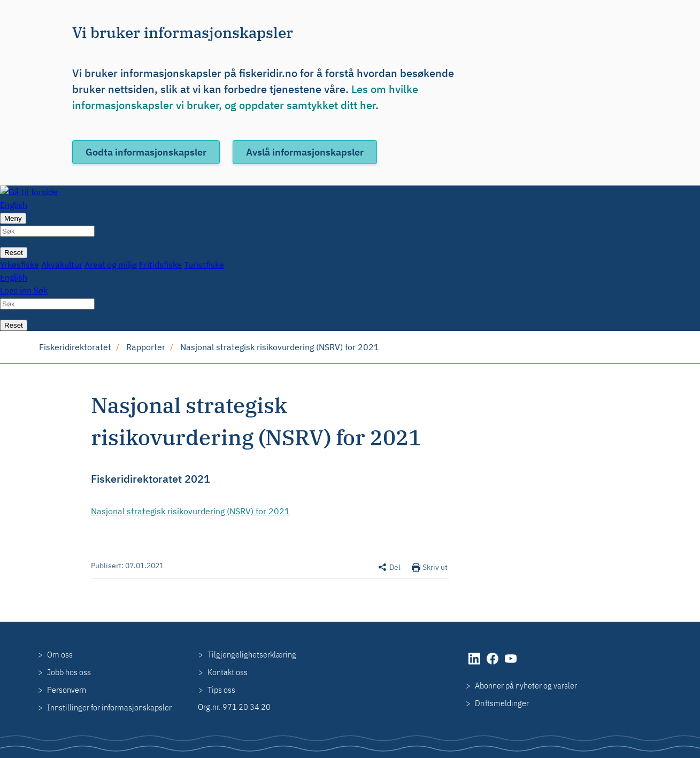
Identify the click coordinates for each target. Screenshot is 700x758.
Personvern (67, 690)
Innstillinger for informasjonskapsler (109, 707)
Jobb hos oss (69, 672)
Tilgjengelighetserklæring (252, 654)
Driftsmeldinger (502, 703)
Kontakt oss (228, 672)
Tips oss (221, 690)
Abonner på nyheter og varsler (526, 685)
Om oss (60, 654)
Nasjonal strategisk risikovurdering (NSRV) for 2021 (280, 347)
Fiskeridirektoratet (75, 347)
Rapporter (146, 347)
